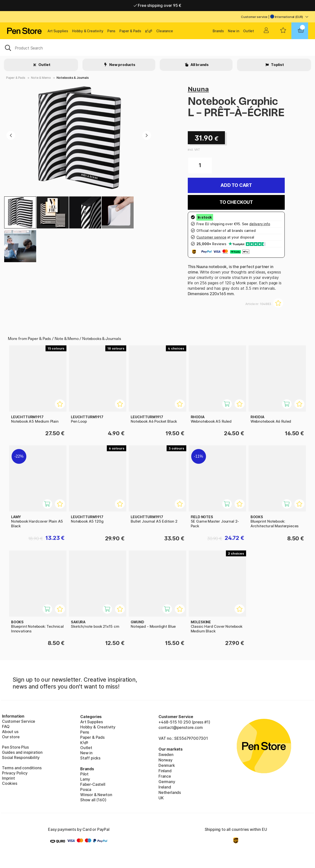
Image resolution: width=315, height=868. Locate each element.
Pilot (84, 774)
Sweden (166, 755)
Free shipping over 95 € (158, 5)
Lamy (85, 779)
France (165, 776)
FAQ (6, 726)
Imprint (8, 778)
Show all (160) (93, 800)
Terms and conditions (22, 768)
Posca (86, 789)
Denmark (167, 765)
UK (161, 798)
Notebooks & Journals (73, 78)
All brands (199, 65)
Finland (165, 771)
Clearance (165, 31)
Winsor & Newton (96, 795)
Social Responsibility (21, 757)
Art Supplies (58, 31)
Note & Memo (41, 78)
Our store (11, 737)
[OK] (157, 48)
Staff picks (90, 758)
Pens (111, 31)
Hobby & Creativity (88, 31)
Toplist (277, 65)
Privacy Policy (15, 773)
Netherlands (170, 792)
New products (122, 65)
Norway (165, 760)
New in (234, 31)
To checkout (236, 202)
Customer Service (19, 721)
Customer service (254, 17)
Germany (167, 782)
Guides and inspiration (22, 752)
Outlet (249, 31)
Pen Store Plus (15, 747)
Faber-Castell (93, 784)
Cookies (10, 783)
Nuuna (198, 89)
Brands (218, 31)
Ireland (165, 787)
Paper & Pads (130, 31)
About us (10, 732)
